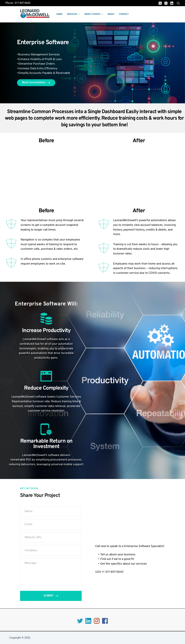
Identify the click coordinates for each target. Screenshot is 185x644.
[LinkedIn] (172, 3)
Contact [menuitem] (124, 14)
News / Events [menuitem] (94, 14)
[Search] (178, 3)
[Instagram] (166, 3)
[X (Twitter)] (160, 3)
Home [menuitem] (59, 14)
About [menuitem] (111, 14)
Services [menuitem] (74, 14)
